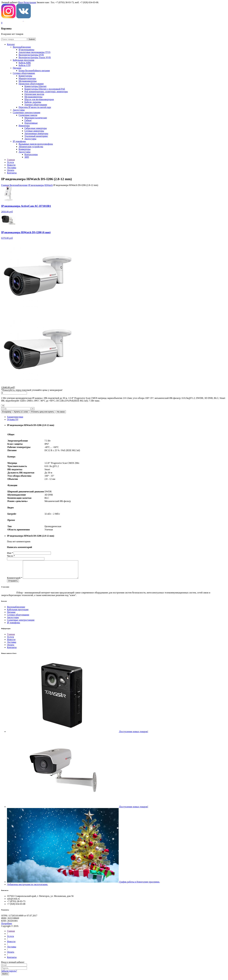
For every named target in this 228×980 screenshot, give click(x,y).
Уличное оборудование (36, 105)
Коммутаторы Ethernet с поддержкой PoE (45, 89)
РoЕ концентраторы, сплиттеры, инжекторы (46, 92)
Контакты (12, 651)
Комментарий (15, 581)
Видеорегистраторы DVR (31, 55)
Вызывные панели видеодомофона (36, 144)
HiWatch (49, 185)
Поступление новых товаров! (134, 735)
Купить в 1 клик (21, 412)
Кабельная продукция (23, 60)
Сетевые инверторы (34, 131)
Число (11, 556)
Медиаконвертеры (28, 81)
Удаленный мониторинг (36, 136)
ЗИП (27, 157)
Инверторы (24, 126)
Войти (5, 977)
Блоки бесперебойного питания (34, 71)
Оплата (11, 648)
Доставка (12, 646)
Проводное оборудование (31, 84)
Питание (17, 68)
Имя (10, 553)
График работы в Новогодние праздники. (140, 885)
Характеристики (15, 417)
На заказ (61, 412)
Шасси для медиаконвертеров (39, 99)
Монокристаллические (36, 118)
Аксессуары (19, 110)
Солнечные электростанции (27, 112)
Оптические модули (34, 94)
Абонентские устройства (31, 147)
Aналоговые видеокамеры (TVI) (34, 52)
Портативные (31, 123)
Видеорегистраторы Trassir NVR (35, 57)
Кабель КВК (25, 63)
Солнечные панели (28, 115)
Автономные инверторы (36, 133)
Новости (11, 643)
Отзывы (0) (13, 419)
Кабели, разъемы (33, 102)
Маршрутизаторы (27, 78)
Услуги (10, 640)
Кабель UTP (25, 65)
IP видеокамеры (26, 50)
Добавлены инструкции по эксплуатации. (27, 888)
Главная (5, 185)
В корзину (7, 412)
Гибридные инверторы (36, 128)
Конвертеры (25, 149)
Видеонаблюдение (22, 47)
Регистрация (30, 2)
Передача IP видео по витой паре (35, 107)
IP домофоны (19, 141)
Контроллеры (31, 154)
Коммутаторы (25, 76)
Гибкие (28, 120)
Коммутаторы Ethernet (35, 86)
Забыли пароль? (9, 974)
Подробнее (7, 927)
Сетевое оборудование (24, 73)
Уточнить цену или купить (42, 412)
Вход (21, 2)
